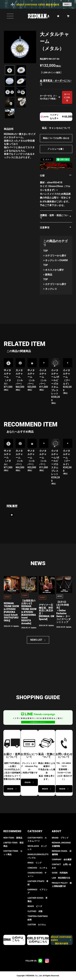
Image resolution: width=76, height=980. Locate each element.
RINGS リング (35, 863)
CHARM (64, 260)
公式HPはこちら (17, 939)
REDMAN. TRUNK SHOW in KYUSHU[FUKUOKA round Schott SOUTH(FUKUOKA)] (11, 612)
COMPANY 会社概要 (62, 860)
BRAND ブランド (60, 838)
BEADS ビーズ (35, 906)
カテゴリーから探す (56, 256)
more (67, 4)
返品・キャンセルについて (56, 128)
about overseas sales (61, 940)
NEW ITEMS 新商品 (13, 838)
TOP (46, 251)
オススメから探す (55, 270)
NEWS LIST (36, 640)
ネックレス (51, 260)
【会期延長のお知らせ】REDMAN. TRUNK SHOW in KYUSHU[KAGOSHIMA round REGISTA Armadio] (29, 612)
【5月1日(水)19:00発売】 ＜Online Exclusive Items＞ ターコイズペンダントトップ (64, 612)
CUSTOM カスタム (37, 925)
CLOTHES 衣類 (35, 911)
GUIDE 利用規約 (60, 873)
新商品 (49, 275)
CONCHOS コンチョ (37, 868)
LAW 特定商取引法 (61, 878)
